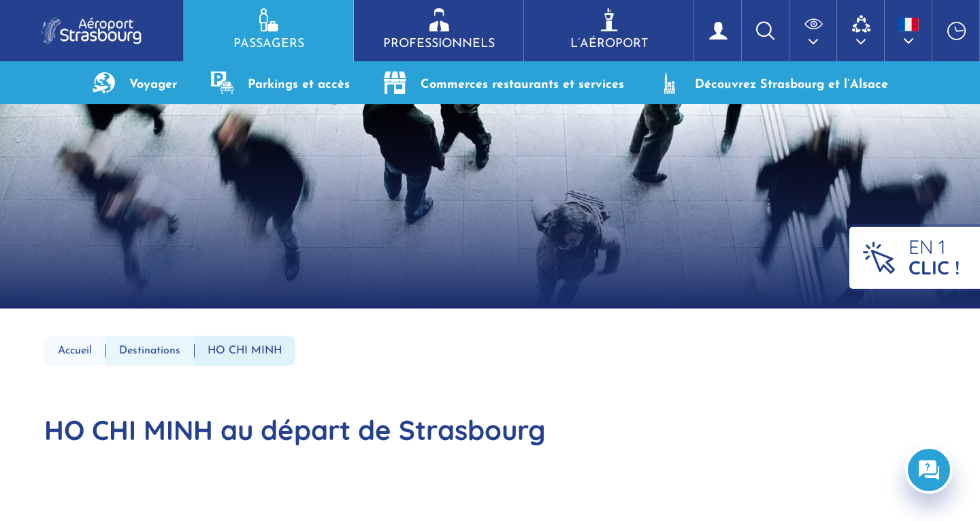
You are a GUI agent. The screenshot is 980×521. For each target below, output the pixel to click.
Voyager (135, 83)
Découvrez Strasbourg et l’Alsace (773, 83)
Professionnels (439, 29)
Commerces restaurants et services (504, 83)
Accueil (75, 351)
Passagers (268, 29)
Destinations (150, 351)
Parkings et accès (280, 83)
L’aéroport (609, 29)
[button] (813, 31)
